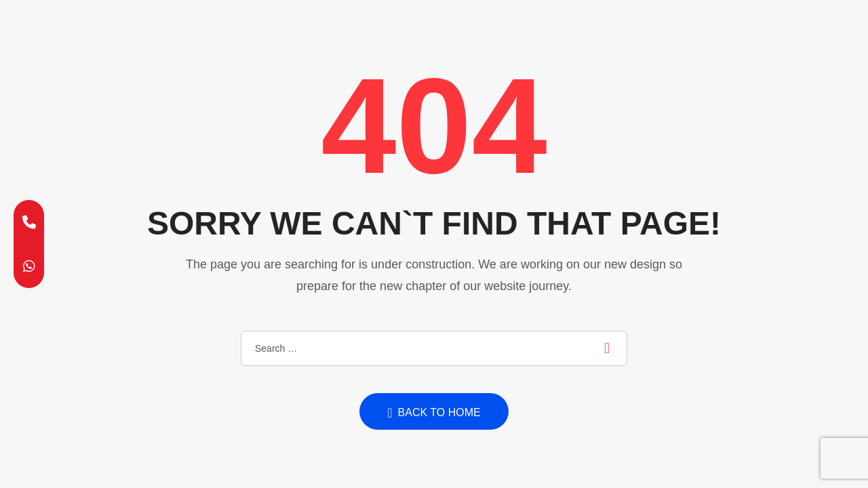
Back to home (434, 413)
